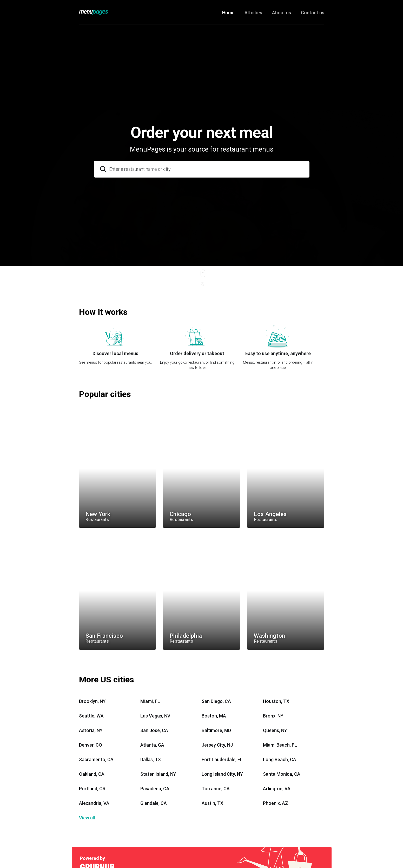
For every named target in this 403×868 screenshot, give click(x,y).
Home (228, 13)
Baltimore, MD (216, 730)
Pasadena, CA (155, 789)
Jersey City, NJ (217, 745)
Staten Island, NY (158, 774)
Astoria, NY (91, 730)
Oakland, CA (92, 774)
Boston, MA (214, 716)
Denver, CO (91, 745)
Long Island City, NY (222, 774)
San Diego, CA (216, 701)
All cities (253, 13)
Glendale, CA (154, 803)
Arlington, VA (277, 789)
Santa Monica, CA (282, 774)
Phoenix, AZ (276, 803)
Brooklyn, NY (92, 701)
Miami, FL (150, 701)
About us (282, 13)
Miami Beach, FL (280, 745)
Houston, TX (276, 701)
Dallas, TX (151, 759)
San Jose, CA (154, 730)
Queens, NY (275, 730)
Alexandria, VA (94, 803)
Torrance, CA (216, 789)
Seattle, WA (91, 716)
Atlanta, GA (152, 745)
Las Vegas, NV (155, 716)
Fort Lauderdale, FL (222, 759)
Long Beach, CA (280, 759)
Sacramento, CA (96, 759)
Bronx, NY (273, 716)
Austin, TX (212, 803)
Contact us (313, 13)
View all (87, 818)
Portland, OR (92, 789)
